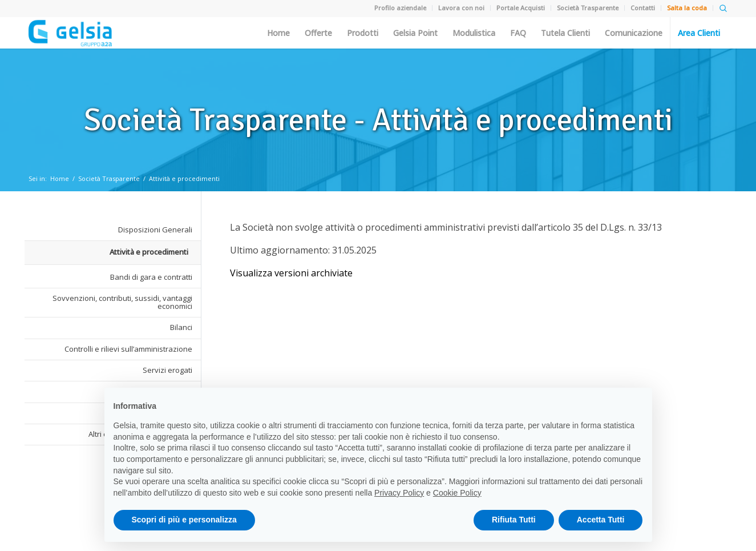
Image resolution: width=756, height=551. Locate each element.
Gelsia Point (415, 33)
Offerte (318, 33)
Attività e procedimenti (184, 178)
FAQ (518, 33)
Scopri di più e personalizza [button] (184, 520)
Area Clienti (699, 33)
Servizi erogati (167, 370)
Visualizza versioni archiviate (291, 273)
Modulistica (474, 33)
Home (278, 33)
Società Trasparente (109, 178)
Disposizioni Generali (155, 230)
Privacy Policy (399, 493)
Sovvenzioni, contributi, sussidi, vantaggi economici (122, 302)
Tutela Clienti (565, 33)
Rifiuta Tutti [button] (514, 520)
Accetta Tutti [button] (601, 520)
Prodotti (363, 33)
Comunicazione (634, 33)
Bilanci (181, 327)
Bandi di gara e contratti (151, 277)
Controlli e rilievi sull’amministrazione (128, 349)
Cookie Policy (457, 493)
